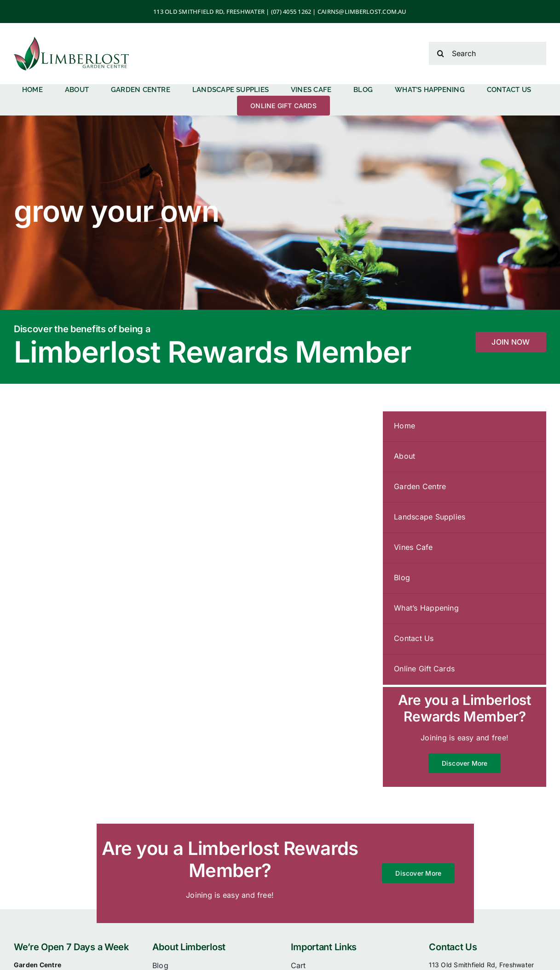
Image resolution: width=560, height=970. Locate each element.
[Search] (488, 53)
